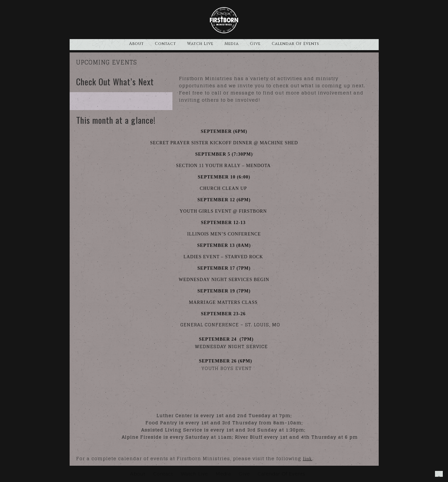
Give (255, 44)
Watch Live (200, 44)
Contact (165, 44)
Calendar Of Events (295, 44)
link (308, 459)
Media (232, 44)
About (136, 44)
